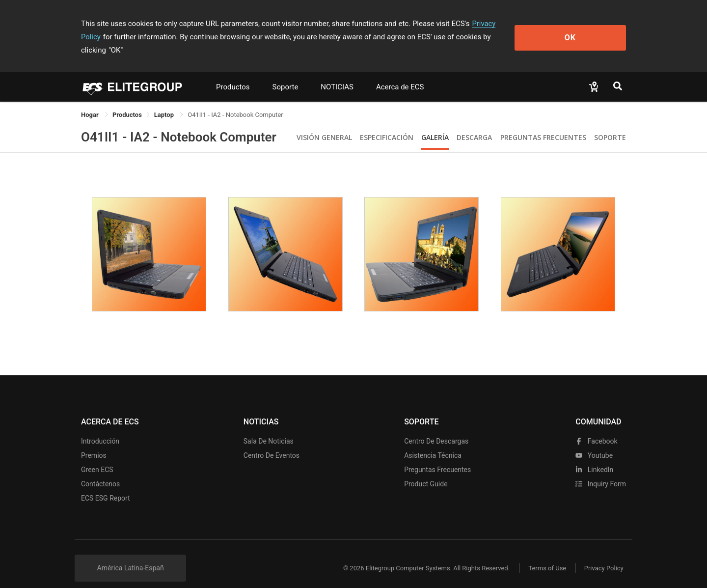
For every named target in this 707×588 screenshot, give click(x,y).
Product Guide (426, 471)
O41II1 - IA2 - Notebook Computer (179, 124)
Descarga (474, 124)
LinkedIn (594, 456)
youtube (594, 442)
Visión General (324, 124)
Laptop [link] (165, 101)
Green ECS (97, 456)
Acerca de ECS (400, 74)
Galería (435, 124)
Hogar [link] (91, 101)
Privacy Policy (494, 24)
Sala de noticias (269, 428)
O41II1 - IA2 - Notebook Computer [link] (235, 101)
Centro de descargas (436, 428)
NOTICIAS (337, 74)
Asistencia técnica (433, 442)
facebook (596, 428)
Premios (94, 442)
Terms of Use (545, 555)
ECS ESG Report (106, 485)
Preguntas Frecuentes (543, 124)
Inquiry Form (601, 471)
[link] (127, 101)
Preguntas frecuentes (437, 456)
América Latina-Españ (131, 555)
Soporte (286, 74)
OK (586, 30)
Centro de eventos (272, 442)
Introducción (100, 428)
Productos (233, 74)
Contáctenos (100, 471)
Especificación (387, 124)
